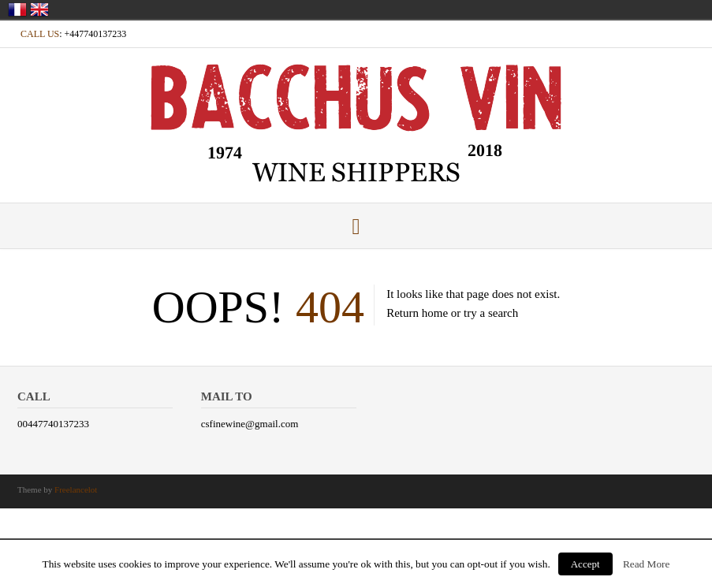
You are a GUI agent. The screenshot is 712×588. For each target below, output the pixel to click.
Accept (585, 564)
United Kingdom (39, 9)
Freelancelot (76, 489)
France (17, 9)
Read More (647, 564)
